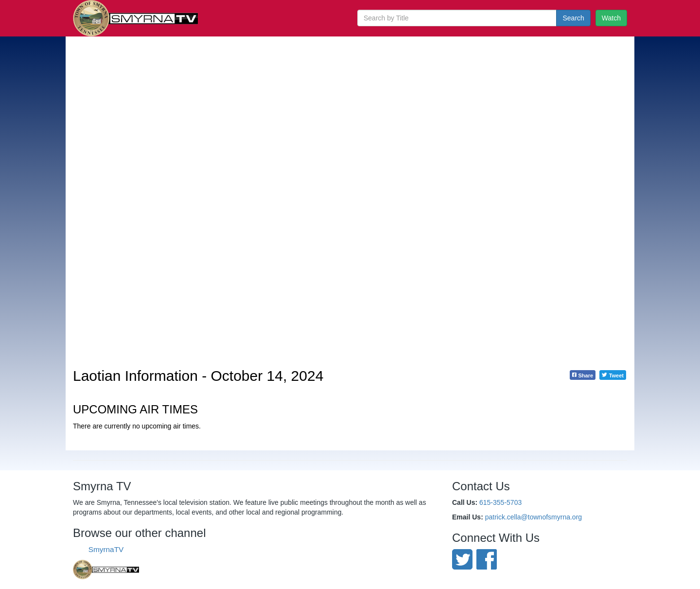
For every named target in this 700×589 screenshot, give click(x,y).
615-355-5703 (500, 502)
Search (573, 18)
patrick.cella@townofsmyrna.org (534, 517)
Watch (611, 18)
